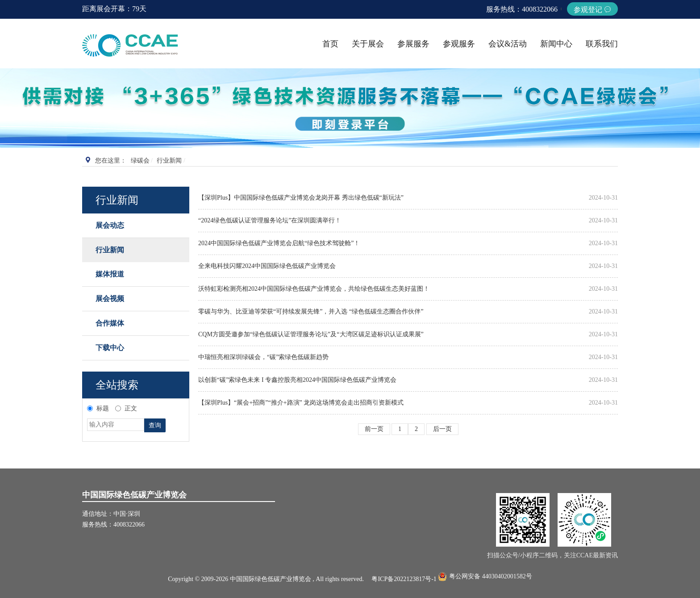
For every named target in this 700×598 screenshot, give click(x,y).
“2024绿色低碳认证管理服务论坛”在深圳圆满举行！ (270, 220)
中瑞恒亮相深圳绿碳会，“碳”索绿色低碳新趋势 (263, 357)
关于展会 (368, 44)
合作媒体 (110, 323)
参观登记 (592, 10)
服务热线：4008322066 (522, 9)
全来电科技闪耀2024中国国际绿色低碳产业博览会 (267, 266)
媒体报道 (110, 274)
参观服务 (459, 44)
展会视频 (110, 299)
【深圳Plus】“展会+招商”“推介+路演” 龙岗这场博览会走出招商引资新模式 (301, 403)
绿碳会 (140, 161)
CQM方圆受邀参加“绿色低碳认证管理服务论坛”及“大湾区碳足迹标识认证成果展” (311, 334)
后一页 (442, 429)
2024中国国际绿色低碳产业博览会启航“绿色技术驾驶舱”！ (279, 243)
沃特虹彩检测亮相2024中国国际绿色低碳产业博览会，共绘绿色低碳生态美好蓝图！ (314, 289)
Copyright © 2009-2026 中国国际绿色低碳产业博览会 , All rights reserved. (270, 579)
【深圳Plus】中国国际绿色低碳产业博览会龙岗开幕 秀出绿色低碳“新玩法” (301, 198)
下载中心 (110, 348)
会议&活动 (508, 44)
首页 (330, 44)
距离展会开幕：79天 (114, 9)
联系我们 (602, 44)
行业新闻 (169, 161)
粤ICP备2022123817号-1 (404, 579)
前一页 (374, 429)
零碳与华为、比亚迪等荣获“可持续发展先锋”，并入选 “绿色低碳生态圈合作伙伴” (311, 312)
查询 (155, 425)
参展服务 (413, 44)
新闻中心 (556, 44)
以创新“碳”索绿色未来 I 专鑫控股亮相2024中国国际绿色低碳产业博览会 (297, 380)
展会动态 (110, 225)
